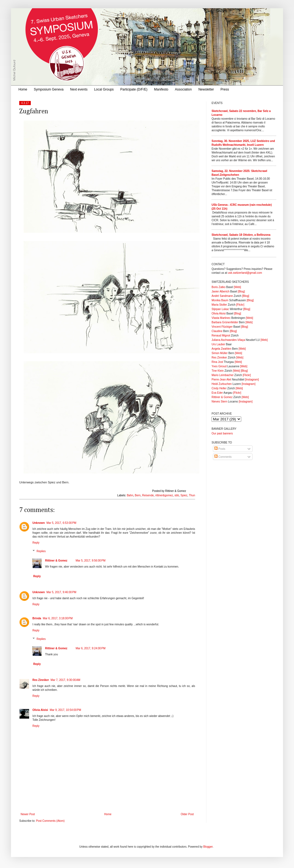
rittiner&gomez (164, 495)
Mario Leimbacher (223, 375)
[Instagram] (252, 380)
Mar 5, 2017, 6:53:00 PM (61, 523)
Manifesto (161, 89)
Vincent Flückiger (222, 327)
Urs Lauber (218, 344)
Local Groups (104, 89)
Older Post (187, 814)
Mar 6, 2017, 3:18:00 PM (58, 618)
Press (225, 89)
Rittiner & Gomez (56, 561)
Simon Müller (220, 353)
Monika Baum (220, 300)
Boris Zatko (219, 287)
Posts (220, 449)
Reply (36, 543)
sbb (177, 495)
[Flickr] (240, 305)
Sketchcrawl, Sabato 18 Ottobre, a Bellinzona (241, 235)
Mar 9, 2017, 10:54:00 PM (65, 710)
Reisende (148, 495)
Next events (79, 89)
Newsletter (206, 89)
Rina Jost (217, 362)
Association (183, 89)
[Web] (237, 287)
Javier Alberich (221, 291)
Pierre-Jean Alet (221, 380)
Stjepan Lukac (220, 309)
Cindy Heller (219, 388)
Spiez (184, 495)
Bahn (130, 495)
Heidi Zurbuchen (222, 384)
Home (23, 89)
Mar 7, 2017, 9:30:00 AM (65, 680)
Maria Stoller (219, 305)
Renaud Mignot (221, 336)
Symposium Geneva (49, 89)
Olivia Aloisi (40, 710)
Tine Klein (218, 371)
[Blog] (242, 291)
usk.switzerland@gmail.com (245, 273)
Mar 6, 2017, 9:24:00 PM (91, 648)
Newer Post (28, 814)
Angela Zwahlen (221, 349)
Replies (41, 551)
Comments (223, 457)
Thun (192, 495)
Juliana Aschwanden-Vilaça (228, 340)
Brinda (37, 618)
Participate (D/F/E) (134, 89)
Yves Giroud (219, 366)
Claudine (217, 331)
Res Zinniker (41, 680)
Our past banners (222, 433)
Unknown (39, 523)
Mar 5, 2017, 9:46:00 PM (61, 592)
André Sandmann (222, 296)
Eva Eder (217, 393)
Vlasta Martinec (221, 318)
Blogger (208, 847)
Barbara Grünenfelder (225, 322)
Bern (138, 495)
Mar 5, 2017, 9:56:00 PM (91, 561)
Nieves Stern (219, 402)
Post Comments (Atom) (50, 821)
